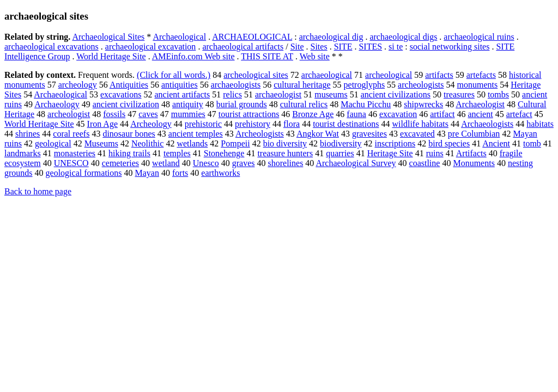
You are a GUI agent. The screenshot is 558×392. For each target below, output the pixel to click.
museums (331, 94)
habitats (540, 124)
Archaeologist (480, 104)
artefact (519, 114)
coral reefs (71, 134)
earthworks (220, 173)
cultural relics (304, 104)
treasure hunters (285, 153)
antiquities (180, 85)
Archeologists (260, 134)
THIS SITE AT (267, 56)
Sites (319, 47)
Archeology (151, 124)
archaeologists (236, 85)
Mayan (147, 173)
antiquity (188, 104)
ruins (435, 153)
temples (177, 153)
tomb (532, 143)
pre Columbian (474, 134)
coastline (425, 163)
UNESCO (71, 163)
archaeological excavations (51, 47)
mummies (188, 114)
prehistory (253, 124)
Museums (101, 143)
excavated (417, 134)
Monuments (474, 163)
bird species (449, 143)
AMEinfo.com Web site (193, 56)
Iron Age (102, 124)
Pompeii (235, 143)
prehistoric (203, 124)
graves (244, 163)
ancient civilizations (396, 94)
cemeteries (120, 163)
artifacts (439, 75)
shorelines (285, 163)
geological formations (84, 173)
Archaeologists (487, 124)
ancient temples (196, 134)
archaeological (327, 75)
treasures (459, 94)
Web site (315, 56)
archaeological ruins (479, 37)
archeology (78, 85)
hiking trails (129, 153)
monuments (478, 85)
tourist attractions (249, 114)
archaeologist (278, 94)
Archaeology (57, 104)
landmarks (23, 153)
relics (232, 94)
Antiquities (129, 85)
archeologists (421, 85)
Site (297, 47)
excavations (121, 94)
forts (180, 173)
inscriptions (395, 143)
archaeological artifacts (243, 47)
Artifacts (471, 153)
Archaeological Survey (356, 163)
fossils (114, 114)
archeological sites (256, 75)
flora (292, 124)
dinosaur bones (129, 134)
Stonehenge (224, 153)
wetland (166, 163)
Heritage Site (390, 153)
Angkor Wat (318, 134)
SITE (343, 47)
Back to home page (38, 191)
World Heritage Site (111, 56)
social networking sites (450, 47)
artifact (442, 114)
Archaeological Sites (108, 37)
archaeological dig (331, 37)
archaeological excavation (151, 47)
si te (396, 47)
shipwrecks (423, 104)
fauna (356, 114)
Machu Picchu (366, 104)
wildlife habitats (420, 124)
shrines (28, 134)
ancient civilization (126, 104)
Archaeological (179, 37)
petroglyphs (365, 85)
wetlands (192, 143)
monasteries (75, 153)
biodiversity (341, 143)
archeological (389, 75)
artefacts (481, 75)
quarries (340, 153)
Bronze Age (313, 114)
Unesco (206, 163)
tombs (498, 94)
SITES (370, 47)
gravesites (369, 134)
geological (53, 143)
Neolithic (148, 143)
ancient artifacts (183, 94)
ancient (480, 114)
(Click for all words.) (174, 75)
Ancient (496, 143)
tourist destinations (346, 124)
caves (148, 114)
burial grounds (242, 104)
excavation (398, 114)
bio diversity (285, 143)
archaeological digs (403, 37)
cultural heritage (302, 85)
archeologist (69, 114)
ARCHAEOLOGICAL (252, 37)
